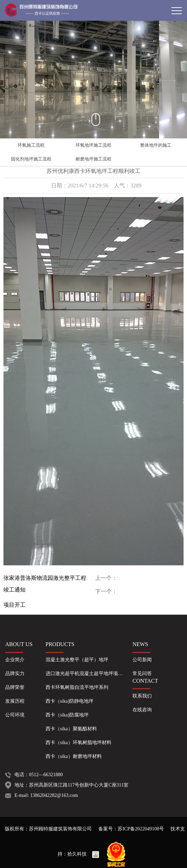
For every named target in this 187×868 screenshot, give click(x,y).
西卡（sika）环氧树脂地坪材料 (78, 743)
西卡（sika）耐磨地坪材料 (74, 756)
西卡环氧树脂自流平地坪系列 (77, 687)
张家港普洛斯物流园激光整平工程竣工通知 (45, 584)
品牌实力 (15, 674)
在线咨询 (142, 710)
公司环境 (15, 715)
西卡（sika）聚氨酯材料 (71, 729)
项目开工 (14, 605)
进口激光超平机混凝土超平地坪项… (84, 674)
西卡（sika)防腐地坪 (67, 715)
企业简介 (15, 660)
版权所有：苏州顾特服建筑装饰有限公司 (49, 829)
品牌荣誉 (15, 687)
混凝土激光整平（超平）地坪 (77, 660)
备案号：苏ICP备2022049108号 (131, 829)
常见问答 (142, 674)
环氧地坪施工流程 (93, 145)
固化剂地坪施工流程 (31, 159)
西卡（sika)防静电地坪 (70, 701)
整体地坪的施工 (156, 145)
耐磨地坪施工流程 (93, 159)
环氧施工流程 (31, 145)
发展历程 (15, 701)
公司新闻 (142, 660)
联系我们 (142, 696)
